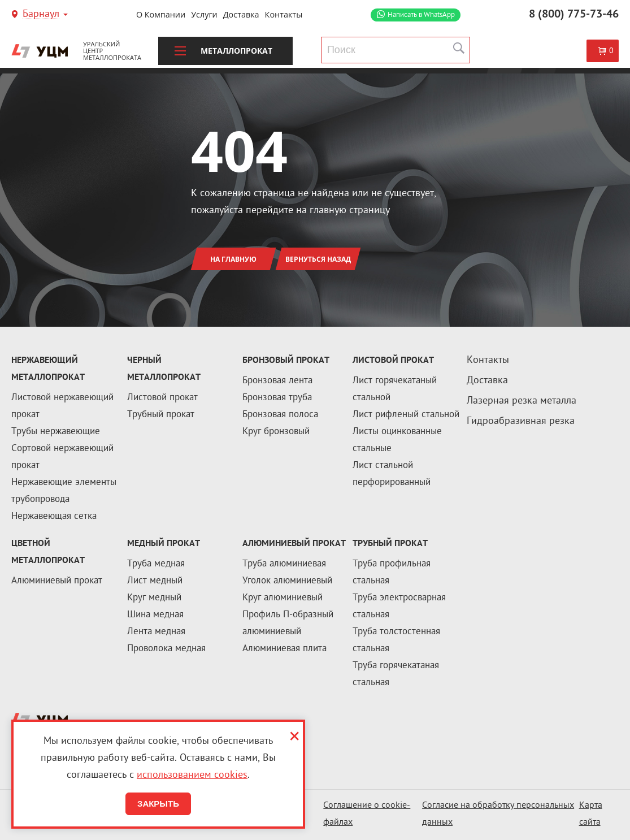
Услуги (204, 14)
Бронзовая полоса (280, 415)
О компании (161, 14)
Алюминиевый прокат (57, 581)
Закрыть (158, 804)
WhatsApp (421, 15)
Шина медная (155, 615)
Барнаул (41, 15)
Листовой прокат (162, 398)
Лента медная (156, 632)
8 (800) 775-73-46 (574, 15)
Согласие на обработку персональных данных (498, 814)
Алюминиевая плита (284, 649)
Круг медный (154, 598)
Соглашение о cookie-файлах (367, 814)
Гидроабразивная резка (521, 421)
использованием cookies (192, 775)
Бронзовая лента (277, 381)
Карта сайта (591, 814)
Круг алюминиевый (283, 598)
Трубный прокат (161, 415)
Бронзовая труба (277, 398)
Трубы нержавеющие (56, 432)
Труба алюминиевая (284, 564)
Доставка (241, 14)
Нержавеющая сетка (54, 517)
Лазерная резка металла (522, 401)
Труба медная (156, 564)
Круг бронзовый (276, 432)
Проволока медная (166, 649)
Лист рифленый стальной (406, 415)
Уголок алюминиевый (287, 581)
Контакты (284, 14)
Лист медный (155, 581)
